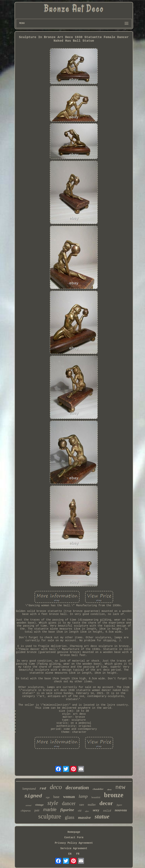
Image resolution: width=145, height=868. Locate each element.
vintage (39, 805)
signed (33, 796)
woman (69, 797)
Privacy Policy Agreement (74, 843)
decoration (77, 787)
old (80, 811)
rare (82, 805)
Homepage (74, 832)
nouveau (121, 810)
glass (70, 817)
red (43, 789)
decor (106, 803)
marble (50, 810)
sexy (96, 810)
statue (102, 816)
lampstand (29, 789)
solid (107, 811)
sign (48, 797)
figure (119, 805)
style (53, 803)
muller (92, 805)
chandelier (98, 789)
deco (56, 787)
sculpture (50, 816)
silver (109, 790)
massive (85, 818)
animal (29, 805)
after (87, 811)
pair (37, 810)
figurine (67, 810)
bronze (114, 795)
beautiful (96, 797)
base (56, 797)
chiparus (26, 811)
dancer (69, 803)
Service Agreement (74, 848)
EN (70, 854)
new (120, 787)
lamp (83, 796)
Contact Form (74, 837)
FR (78, 854)
